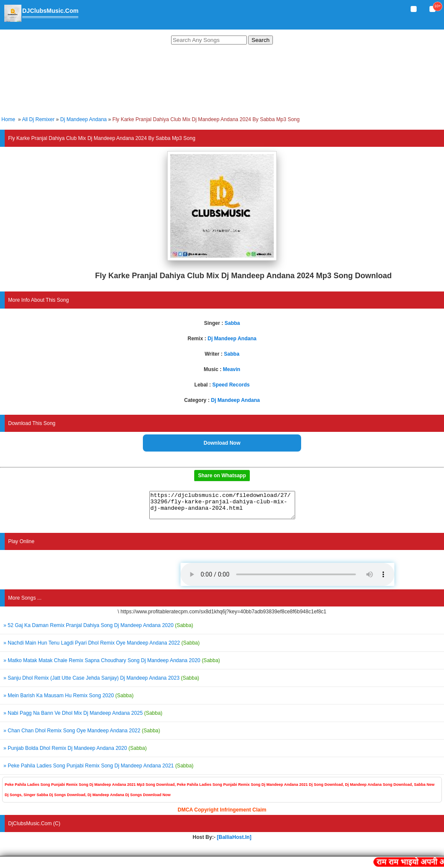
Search (260, 40)
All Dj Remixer (38, 119)
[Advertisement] (222, 82)
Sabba (232, 323)
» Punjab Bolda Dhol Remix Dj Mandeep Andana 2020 (75, 753)
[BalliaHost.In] (234, 842)
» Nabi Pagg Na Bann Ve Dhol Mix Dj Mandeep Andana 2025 (83, 718)
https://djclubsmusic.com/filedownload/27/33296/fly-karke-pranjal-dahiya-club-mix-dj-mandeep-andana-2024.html (222, 508)
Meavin (232, 369)
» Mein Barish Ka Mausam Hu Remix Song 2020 (68, 701)
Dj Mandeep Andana (84, 119)
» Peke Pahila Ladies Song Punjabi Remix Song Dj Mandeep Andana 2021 (98, 771)
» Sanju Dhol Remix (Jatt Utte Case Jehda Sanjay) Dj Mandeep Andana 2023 (101, 683)
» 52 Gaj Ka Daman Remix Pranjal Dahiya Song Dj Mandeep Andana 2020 (98, 630)
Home (8, 119)
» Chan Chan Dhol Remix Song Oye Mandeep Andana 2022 (82, 736)
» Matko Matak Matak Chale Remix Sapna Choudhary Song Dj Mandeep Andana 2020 (112, 666)
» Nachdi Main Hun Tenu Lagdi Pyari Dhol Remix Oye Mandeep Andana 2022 (102, 648)
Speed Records (231, 385)
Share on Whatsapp (222, 476)
